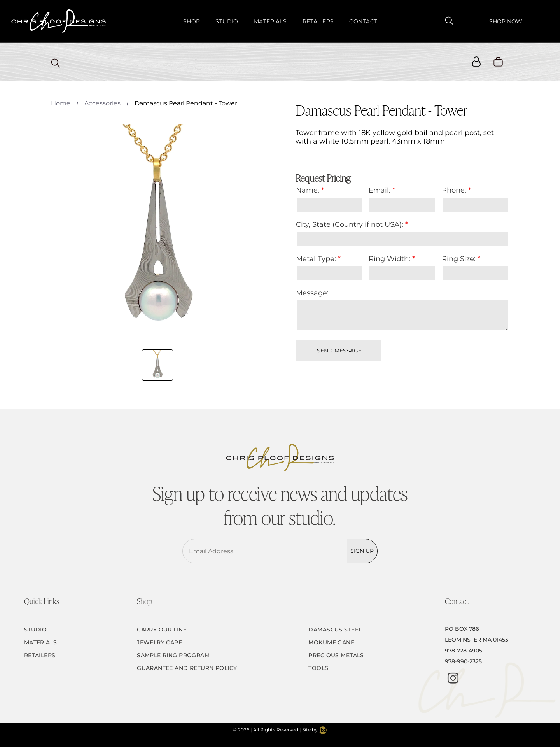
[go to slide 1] (157, 365)
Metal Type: (316, 259)
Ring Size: (459, 259)
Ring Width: (389, 259)
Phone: (454, 190)
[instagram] (453, 679)
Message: (312, 293)
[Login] (476, 62)
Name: (308, 190)
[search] (449, 21)
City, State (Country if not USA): (350, 224)
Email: (380, 190)
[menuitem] (192, 21)
